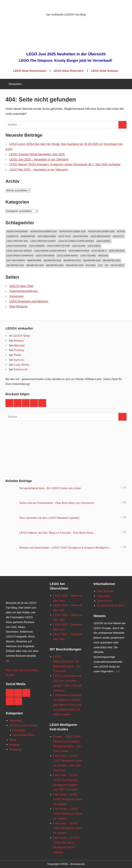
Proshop (19, 350)
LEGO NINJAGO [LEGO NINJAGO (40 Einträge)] (117, 251)
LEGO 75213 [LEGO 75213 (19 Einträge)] (65, 236)
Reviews (15, 745)
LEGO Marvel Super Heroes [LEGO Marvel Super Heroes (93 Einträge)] (50, 251)
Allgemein (15, 721)
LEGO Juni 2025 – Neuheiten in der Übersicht (39, 159)
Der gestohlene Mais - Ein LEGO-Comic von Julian (50, 488)
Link (117, 671)
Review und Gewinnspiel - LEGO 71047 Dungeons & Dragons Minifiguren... (65, 548)
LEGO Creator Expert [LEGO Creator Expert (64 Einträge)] (43, 241)
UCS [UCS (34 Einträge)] (100, 265)
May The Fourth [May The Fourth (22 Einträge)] (16, 260)
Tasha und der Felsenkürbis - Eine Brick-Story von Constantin (57, 503)
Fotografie (19, 730)
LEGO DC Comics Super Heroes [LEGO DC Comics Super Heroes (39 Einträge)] (76, 241)
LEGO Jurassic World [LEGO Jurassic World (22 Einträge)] (19, 251)
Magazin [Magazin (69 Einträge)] (103, 256)
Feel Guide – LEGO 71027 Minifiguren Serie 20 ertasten (68, 828)
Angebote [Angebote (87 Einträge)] (12, 236)
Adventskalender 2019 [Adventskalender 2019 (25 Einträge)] (72, 231)
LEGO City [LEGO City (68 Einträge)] (118, 236)
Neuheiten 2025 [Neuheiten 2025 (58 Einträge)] (75, 265)
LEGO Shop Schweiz (104, 71)
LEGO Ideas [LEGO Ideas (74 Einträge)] (94, 246)
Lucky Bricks (21, 365)
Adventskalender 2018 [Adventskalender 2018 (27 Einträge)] (43, 231)
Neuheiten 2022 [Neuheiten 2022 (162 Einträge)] (15, 265)
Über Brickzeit (18, 306)
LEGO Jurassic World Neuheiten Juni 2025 (37, 154)
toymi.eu (19, 360)
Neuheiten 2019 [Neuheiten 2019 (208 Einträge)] (72, 260)
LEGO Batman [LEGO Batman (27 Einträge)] (81, 236)
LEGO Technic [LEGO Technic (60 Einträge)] (88, 256)
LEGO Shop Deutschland (30, 71)
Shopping (15, 749)
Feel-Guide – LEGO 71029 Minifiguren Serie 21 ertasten (68, 814)
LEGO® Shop (21, 336)
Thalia (17, 355)
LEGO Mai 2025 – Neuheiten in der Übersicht (39, 170)
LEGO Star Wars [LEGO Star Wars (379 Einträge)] (45, 256)
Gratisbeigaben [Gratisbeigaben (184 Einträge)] (47, 236)
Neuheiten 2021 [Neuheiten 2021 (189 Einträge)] (112, 260)
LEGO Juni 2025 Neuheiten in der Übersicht (66, 54)
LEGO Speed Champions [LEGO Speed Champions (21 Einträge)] (20, 256)
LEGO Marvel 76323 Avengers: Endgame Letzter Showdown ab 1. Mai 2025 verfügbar (65, 165)
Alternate (19, 345)
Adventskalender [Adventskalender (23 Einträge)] (17, 231)
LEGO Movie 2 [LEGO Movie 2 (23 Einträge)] (99, 251)
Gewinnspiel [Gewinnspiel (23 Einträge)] (28, 236)
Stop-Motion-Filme (24, 735)
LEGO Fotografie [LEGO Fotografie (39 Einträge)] (17, 246)
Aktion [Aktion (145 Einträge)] (121, 231)
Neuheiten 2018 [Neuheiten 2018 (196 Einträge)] (52, 260)
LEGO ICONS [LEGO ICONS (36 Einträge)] (79, 246)
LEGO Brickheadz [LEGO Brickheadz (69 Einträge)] (101, 236)
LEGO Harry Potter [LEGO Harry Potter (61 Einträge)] (58, 246)
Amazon (18, 341)
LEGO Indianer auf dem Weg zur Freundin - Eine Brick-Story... (57, 533)
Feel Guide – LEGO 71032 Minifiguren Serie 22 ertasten (68, 799)
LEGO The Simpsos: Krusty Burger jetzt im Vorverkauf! (66, 60)
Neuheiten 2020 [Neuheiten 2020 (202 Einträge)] (92, 260)
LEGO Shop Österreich (68, 71)
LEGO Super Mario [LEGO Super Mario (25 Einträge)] (67, 256)
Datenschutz (105, 601)
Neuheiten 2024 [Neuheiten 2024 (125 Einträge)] (55, 265)
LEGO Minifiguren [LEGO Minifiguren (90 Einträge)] (79, 251)
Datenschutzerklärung (23, 291)
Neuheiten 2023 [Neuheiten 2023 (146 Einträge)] (35, 265)
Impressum (17, 296)
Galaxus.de (20, 369)
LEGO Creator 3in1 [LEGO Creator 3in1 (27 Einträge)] (17, 241)
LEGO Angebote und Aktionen (29, 301)
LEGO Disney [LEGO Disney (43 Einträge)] (103, 241)
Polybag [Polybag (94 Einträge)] (91, 265)
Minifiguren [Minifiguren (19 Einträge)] (34, 260)
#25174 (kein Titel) (21, 286)
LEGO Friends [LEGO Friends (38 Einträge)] (37, 246)
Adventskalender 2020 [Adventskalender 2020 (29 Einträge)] (101, 231)
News (13, 740)
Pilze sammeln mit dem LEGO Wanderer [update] (49, 518)
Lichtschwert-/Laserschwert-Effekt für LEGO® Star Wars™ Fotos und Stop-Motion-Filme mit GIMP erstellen (67, 705)
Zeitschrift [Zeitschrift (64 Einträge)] (118, 265)
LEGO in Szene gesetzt (24, 725)
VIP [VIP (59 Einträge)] (107, 265)
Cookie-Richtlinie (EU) (110, 606)
